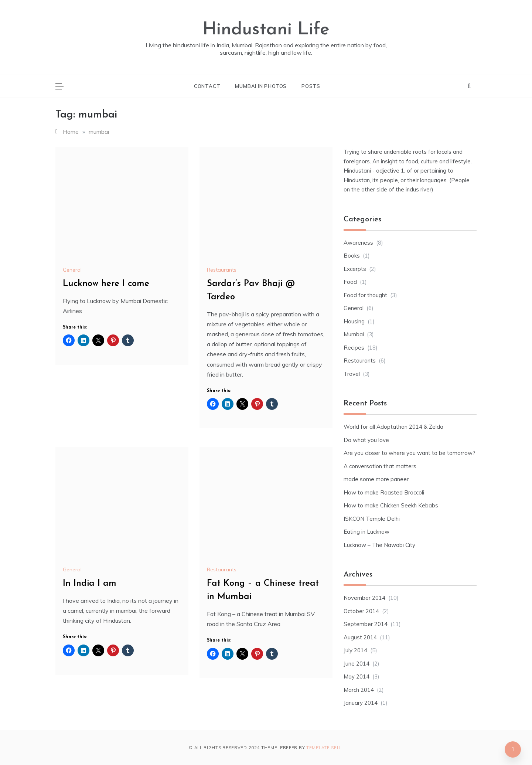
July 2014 (355, 650)
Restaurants (222, 270)
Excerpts (355, 269)
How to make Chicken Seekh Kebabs (391, 505)
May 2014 (357, 676)
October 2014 (361, 611)
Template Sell (324, 748)
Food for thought (365, 295)
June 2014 (357, 664)
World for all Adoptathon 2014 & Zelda (393, 427)
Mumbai (354, 334)
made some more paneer (376, 479)
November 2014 (364, 598)
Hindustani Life (266, 30)
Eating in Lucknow (366, 532)
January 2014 (361, 703)
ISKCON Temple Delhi (372, 519)
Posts (311, 86)
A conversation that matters (380, 466)
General (72, 270)
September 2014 (366, 624)
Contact (207, 86)
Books (352, 256)
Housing (354, 321)
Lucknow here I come (106, 284)
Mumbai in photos (261, 86)
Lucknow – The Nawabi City (379, 545)
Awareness (358, 243)
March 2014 (359, 690)
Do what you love (366, 440)
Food (350, 282)
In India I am (90, 584)
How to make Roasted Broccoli (384, 492)
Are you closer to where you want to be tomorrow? (410, 453)
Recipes (354, 348)
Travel (352, 374)
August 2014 (360, 637)
